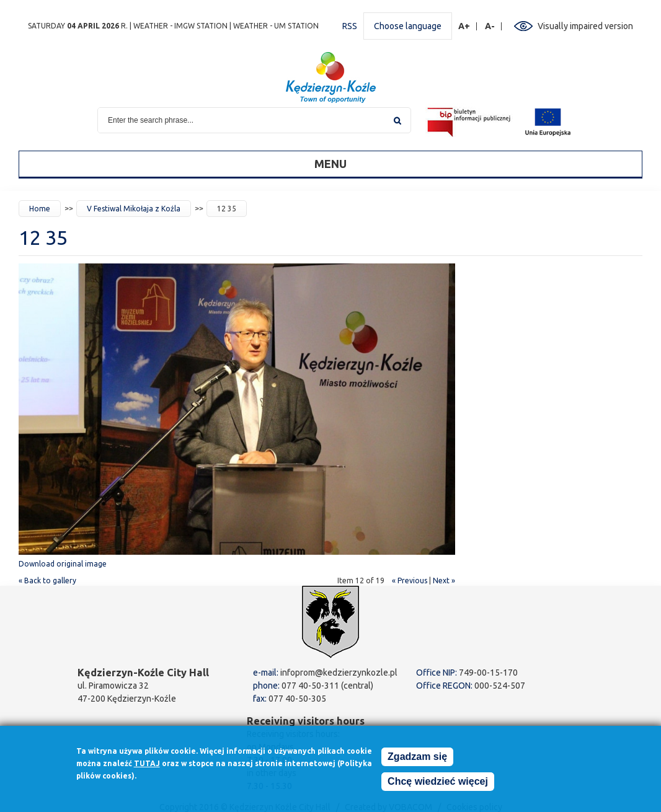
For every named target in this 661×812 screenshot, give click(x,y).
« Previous (410, 580)
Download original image (63, 564)
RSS (350, 26)
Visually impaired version (585, 26)
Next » (444, 580)
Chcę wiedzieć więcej (438, 784)
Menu (331, 164)
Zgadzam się (417, 759)
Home (40, 209)
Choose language (408, 26)
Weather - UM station (276, 26)
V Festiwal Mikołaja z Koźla (134, 209)
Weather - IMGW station (180, 26)
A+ (464, 26)
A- (490, 26)
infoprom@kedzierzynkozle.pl (339, 673)
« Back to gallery (47, 580)
